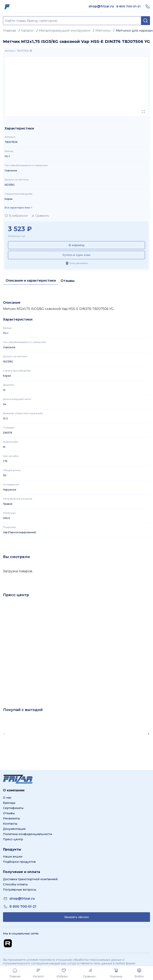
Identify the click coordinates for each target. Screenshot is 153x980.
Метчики (103, 31)
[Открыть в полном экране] (143, 112)
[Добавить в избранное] (16, 216)
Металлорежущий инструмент (65, 31)
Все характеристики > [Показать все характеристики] (18, 208)
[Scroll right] (149, 734)
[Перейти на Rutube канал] (8, 943)
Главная (10, 31)
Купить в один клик (76, 255)
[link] (101, 6)
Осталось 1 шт (17, 236)
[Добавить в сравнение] (40, 216)
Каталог (28, 31)
